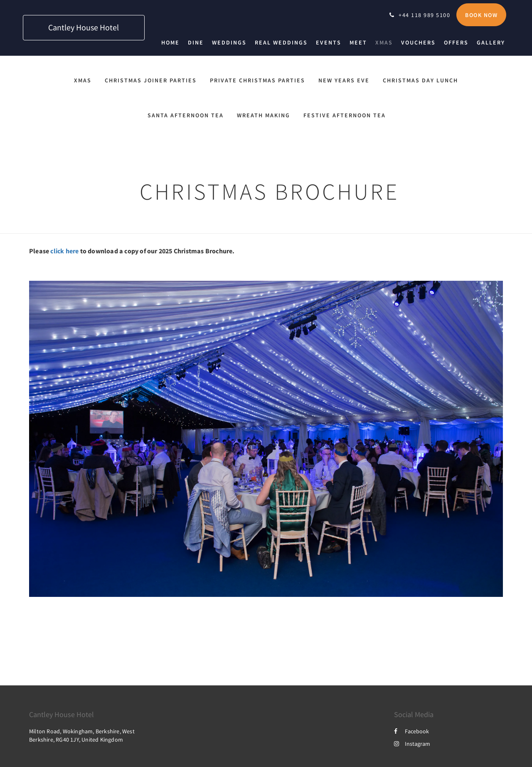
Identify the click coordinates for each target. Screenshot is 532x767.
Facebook (411, 731)
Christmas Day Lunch (420, 80)
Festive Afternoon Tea (345, 115)
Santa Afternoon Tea (186, 115)
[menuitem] (172, 42)
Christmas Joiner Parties (151, 80)
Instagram (412, 744)
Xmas (83, 80)
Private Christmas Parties (257, 80)
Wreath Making (264, 115)
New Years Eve (344, 80)
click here (64, 251)
